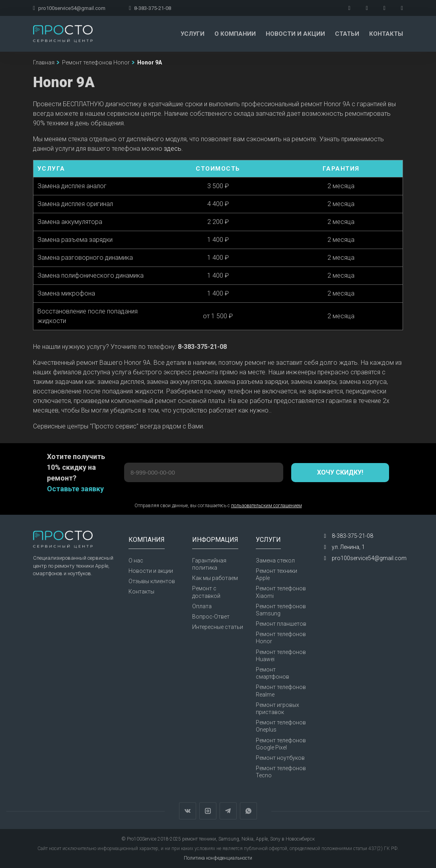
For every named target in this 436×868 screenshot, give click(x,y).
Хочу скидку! (340, 472)
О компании (235, 34)
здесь (173, 149)
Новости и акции (295, 34)
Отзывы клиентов (152, 581)
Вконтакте (188, 811)
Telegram (228, 811)
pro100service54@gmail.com (69, 8)
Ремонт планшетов (281, 624)
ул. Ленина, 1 (348, 547)
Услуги (193, 34)
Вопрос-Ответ (211, 617)
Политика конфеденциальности (218, 858)
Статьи (347, 34)
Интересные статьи (218, 627)
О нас (136, 561)
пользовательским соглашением (267, 506)
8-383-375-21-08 (150, 8)
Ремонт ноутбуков (280, 758)
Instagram (208, 811)
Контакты (386, 34)
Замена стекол (275, 561)
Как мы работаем (215, 578)
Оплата (202, 606)
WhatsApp (248, 811)
